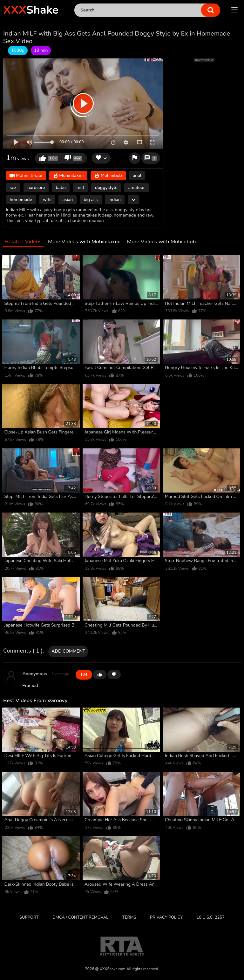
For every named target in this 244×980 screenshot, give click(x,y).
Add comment (68, 651)
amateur (136, 188)
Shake (31, 10)
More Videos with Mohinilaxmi (84, 242)
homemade (21, 200)
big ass (91, 200)
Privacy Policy (166, 917)
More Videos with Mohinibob (161, 242)
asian (68, 200)
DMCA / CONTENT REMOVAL (80, 917)
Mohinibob (108, 176)
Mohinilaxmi (68, 176)
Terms (129, 917)
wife (47, 200)
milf (80, 188)
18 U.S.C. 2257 (211, 917)
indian (115, 200)
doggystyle (106, 188)
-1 (114, 675)
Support (29, 917)
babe (61, 188)
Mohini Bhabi (26, 176)
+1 (100, 675)
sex (13, 188)
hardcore (36, 188)
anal (137, 175)
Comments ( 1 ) (23, 651)
